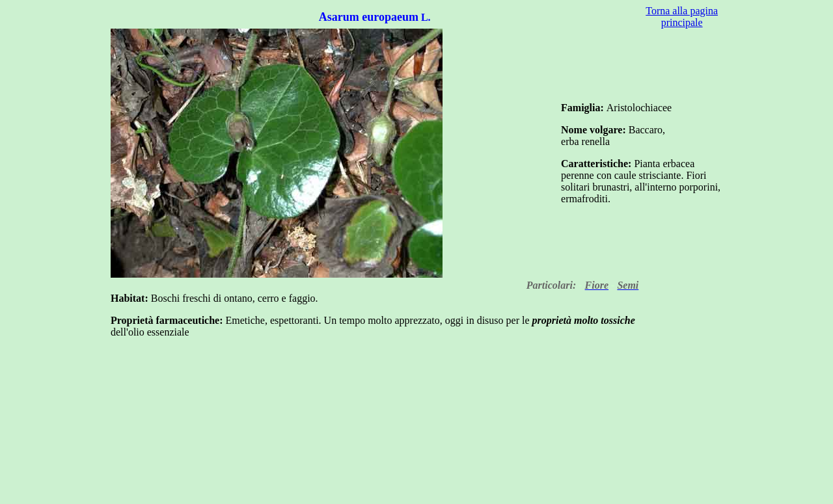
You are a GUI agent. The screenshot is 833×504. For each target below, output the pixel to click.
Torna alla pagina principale (682, 17)
